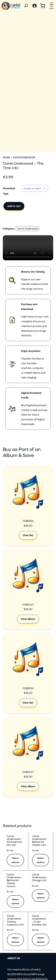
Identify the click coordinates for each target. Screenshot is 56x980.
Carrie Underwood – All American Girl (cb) (14, 841)
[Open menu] (52, 5)
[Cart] (43, 6)
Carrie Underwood (24, 157)
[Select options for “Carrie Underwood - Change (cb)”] (41, 896)
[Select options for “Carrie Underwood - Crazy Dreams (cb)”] (41, 940)
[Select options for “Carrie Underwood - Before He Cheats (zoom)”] (15, 901)
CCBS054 (28, 521)
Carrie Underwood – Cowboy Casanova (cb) (15, 920)
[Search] (26, 6)
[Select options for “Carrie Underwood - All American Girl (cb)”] (15, 860)
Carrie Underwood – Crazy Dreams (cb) (39, 920)
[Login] (34, 6)
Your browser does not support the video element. (28, 248)
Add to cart (14, 206)
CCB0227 (28, 605)
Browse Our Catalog (33, 272)
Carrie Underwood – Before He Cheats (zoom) (14, 880)
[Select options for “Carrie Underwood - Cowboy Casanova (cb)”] (15, 940)
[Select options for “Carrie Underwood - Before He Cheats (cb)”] (41, 860)
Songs (6, 157)
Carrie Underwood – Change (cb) (40, 878)
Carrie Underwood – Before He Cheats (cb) (40, 841)
